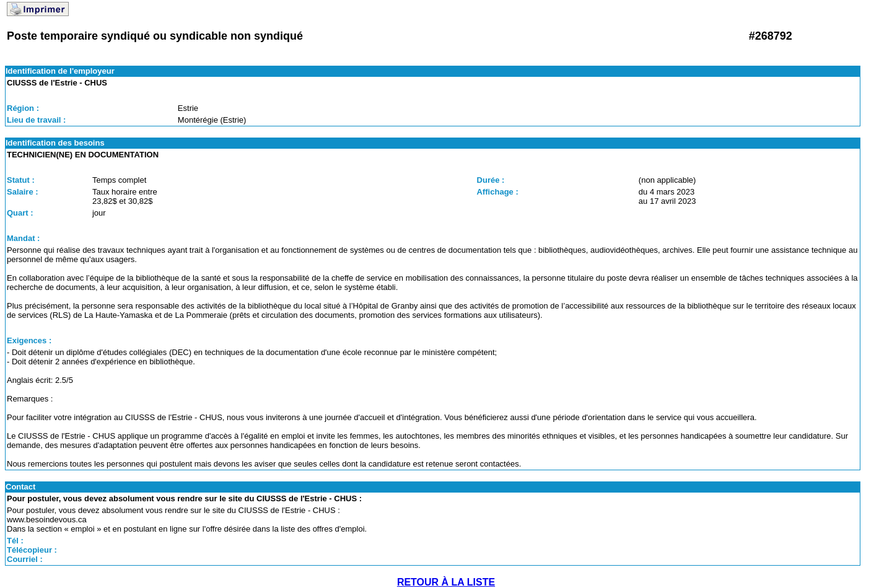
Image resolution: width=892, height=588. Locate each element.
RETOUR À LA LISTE (446, 582)
